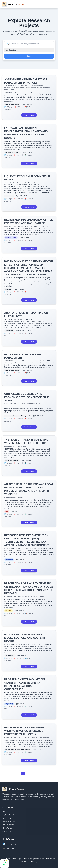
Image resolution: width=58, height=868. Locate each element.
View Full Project (29, 115)
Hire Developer (8, 825)
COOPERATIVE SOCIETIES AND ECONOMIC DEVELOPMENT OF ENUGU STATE (28, 397)
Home (5, 812)
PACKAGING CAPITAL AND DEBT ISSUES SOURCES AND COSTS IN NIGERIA (25, 638)
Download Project (9, 822)
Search (29, 56)
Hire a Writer (7, 828)
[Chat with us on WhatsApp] (4, 863)
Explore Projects (9, 815)
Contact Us (7, 831)
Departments (7, 818)
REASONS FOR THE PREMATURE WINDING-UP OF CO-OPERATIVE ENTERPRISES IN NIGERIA (24, 731)
